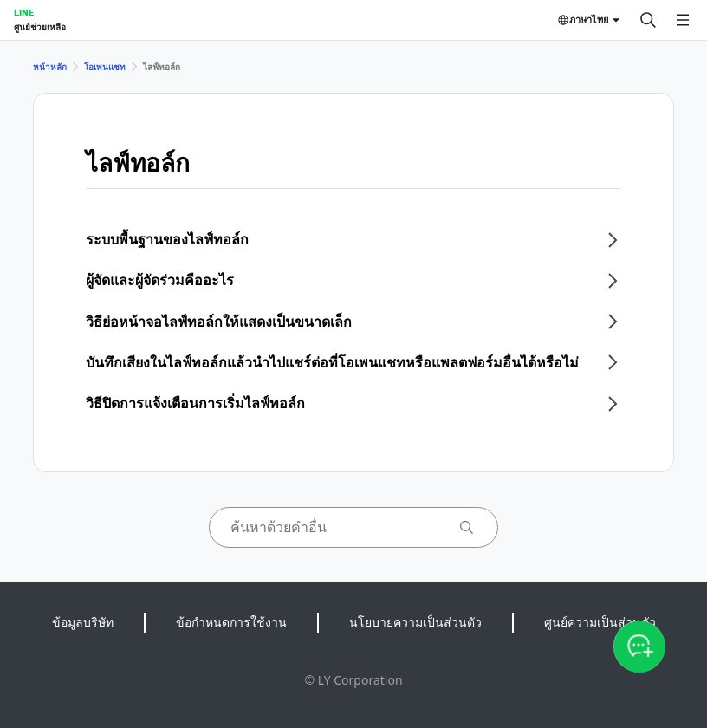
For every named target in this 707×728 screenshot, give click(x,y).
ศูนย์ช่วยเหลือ (40, 27)
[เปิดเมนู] (683, 20)
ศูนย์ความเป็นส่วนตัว (600, 622)
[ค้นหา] (648, 20)
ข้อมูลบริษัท (83, 622)
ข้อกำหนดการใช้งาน (231, 622)
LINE (24, 12)
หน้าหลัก (50, 67)
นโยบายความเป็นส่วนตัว (415, 622)
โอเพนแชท (105, 67)
